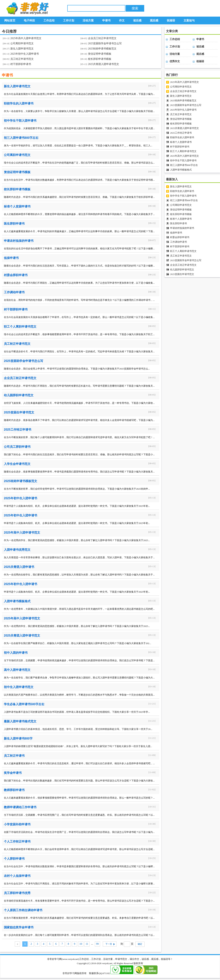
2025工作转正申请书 (18, 430)
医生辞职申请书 (14, 224)
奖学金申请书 (13, 773)
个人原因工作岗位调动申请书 (23, 910)
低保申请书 (11, 258)
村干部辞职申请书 (21, 64)
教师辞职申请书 (14, 790)
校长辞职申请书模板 (100, 59)
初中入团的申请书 (16, 653)
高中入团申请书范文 (17, 670)
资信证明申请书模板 (100, 54)
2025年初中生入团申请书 (25, 54)
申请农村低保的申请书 (19, 241)
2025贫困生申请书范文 (19, 412)
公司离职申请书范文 (22, 43)
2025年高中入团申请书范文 (26, 38)
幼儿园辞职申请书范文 (19, 395)
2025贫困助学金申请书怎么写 (105, 43)
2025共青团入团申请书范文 (104, 64)
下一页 (110, 944)
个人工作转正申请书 (17, 841)
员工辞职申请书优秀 (17, 893)
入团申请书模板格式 (17, 601)
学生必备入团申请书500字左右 (24, 704)
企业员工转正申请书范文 (102, 38)
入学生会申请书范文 (17, 464)
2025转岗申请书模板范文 (102, 49)
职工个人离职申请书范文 (20, 327)
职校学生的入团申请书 (19, 103)
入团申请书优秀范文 (17, 550)
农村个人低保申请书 (17, 876)
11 (87, 944)
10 (81, 944)
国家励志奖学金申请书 (19, 927)
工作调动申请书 (14, 292)
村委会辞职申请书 (16, 275)
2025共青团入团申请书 (19, 567)
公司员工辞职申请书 (17, 447)
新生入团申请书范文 (22, 49)
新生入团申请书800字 (18, 739)
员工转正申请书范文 (22, 59)
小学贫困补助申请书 (17, 824)
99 (97, 944)
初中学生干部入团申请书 (20, 121)
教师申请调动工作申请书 (20, 807)
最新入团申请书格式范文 (20, 721)
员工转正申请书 (14, 756)
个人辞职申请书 (14, 859)
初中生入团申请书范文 (19, 687)
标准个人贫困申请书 (17, 206)
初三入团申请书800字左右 (21, 138)
